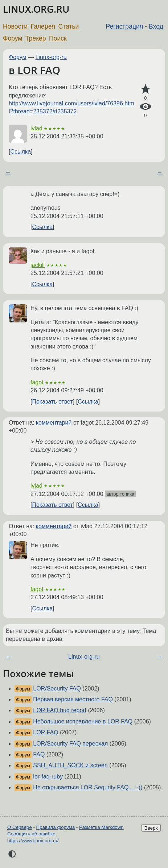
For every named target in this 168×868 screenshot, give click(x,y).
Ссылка (21, 152)
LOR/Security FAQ (57, 688)
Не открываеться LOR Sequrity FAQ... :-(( (88, 787)
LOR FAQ (46, 732)
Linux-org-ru (51, 57)
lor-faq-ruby (48, 777)
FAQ (39, 754)
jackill (38, 265)
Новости (15, 26)
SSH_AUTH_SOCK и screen (70, 765)
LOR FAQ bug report (60, 710)
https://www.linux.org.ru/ (33, 841)
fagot (37, 382)
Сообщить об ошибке (31, 834)
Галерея (43, 26)
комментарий (54, 423)
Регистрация (125, 26)
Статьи (68, 26)
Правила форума (56, 827)
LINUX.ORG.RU (36, 9)
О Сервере (20, 827)
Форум (13, 38)
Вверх (151, 828)
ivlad (36, 128)
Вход (156, 26)
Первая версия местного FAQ (73, 699)
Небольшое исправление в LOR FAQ (83, 721)
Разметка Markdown (101, 827)
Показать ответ (52, 402)
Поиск (58, 38)
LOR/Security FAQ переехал (70, 744)
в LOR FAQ (34, 70)
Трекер (36, 38)
